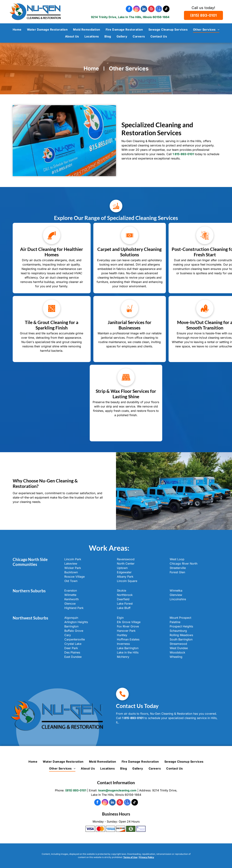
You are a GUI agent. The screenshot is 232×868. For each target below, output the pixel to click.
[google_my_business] (159, 9)
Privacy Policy (147, 857)
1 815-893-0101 (133, 718)
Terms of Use (130, 857)
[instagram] (136, 9)
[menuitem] (17, 30)
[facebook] (129, 9)
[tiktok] (166, 9)
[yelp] (151, 9)
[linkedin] (144, 9)
